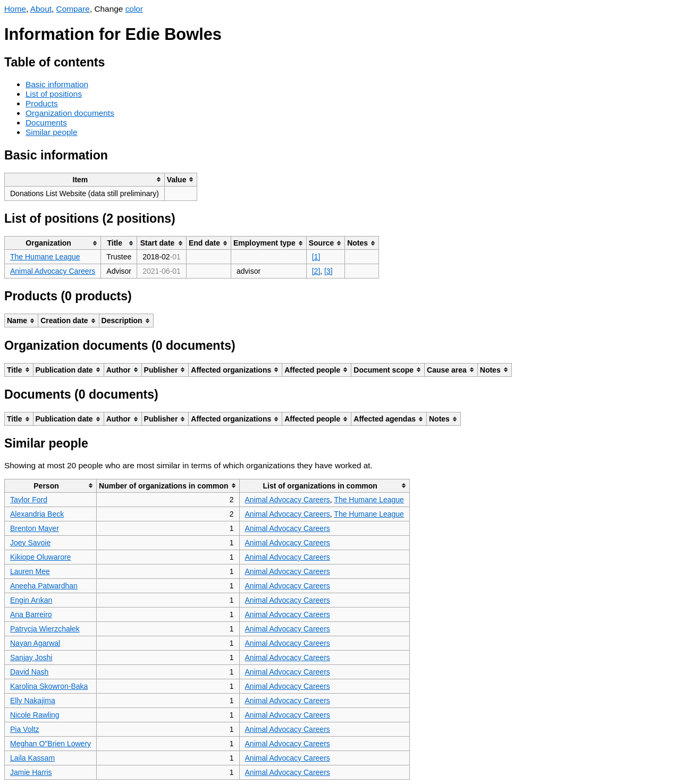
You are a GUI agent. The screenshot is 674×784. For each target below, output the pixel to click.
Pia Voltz (24, 729)
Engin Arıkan (31, 600)
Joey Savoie (30, 543)
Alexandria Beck (37, 514)
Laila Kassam (32, 758)
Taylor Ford (29, 500)
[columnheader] (85, 179)
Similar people (52, 132)
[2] (316, 271)
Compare (73, 9)
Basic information (57, 84)
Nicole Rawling (35, 715)
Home (15, 9)
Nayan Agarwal (35, 643)
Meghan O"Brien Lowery (50, 744)
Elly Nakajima (33, 701)
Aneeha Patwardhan (44, 586)
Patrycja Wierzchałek (45, 629)
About (41, 9)
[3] (328, 271)
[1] (316, 257)
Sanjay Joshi (31, 657)
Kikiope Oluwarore (40, 557)
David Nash (29, 672)
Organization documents (70, 113)
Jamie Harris (31, 772)
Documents (46, 123)
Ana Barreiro (31, 614)
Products (42, 103)
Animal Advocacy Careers (53, 271)
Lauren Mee (30, 571)
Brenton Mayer (35, 528)
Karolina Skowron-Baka (49, 686)
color (134, 9)
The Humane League (45, 257)
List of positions (54, 94)
